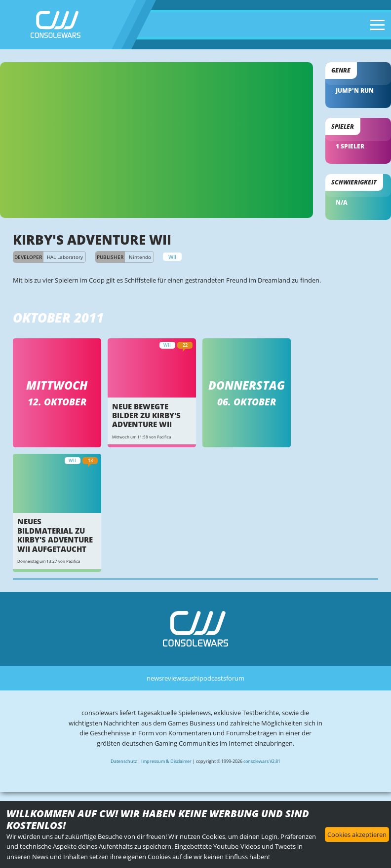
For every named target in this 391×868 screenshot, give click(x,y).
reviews (173, 678)
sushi (192, 678)
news (154, 678)
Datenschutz (124, 761)
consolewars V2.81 (262, 761)
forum (235, 678)
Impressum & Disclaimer (166, 761)
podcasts (213, 678)
